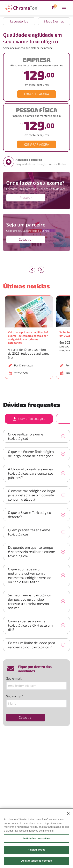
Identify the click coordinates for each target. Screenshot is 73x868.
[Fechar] (68, 814)
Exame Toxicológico (29, 419)
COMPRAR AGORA (37, 94)
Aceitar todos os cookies (36, 861)
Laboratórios (19, 21)
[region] (36, 838)
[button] (29, 337)
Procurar (26, 197)
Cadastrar (26, 239)
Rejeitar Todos (36, 850)
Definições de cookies (36, 838)
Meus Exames (54, 21)
